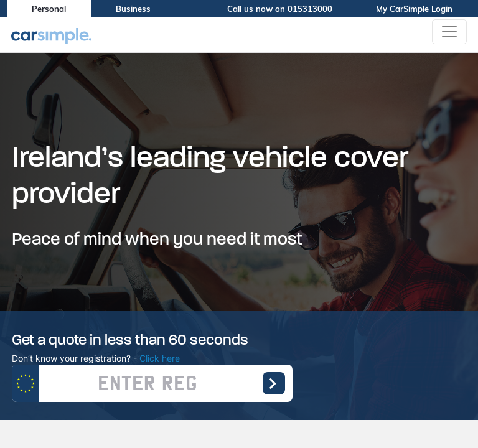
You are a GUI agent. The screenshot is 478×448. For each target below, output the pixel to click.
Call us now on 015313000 (289, 9)
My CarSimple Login (424, 9)
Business (133, 9)
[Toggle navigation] (449, 32)
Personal (49, 9)
